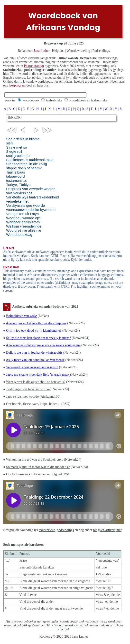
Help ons (58, 51)
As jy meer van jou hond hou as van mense (35, 360)
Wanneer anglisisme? (23, 222)
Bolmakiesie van (21, 316)
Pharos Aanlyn (34, 66)
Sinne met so (17, 147)
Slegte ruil (14, 152)
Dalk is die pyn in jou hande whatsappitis (34, 353)
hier (119, 530)
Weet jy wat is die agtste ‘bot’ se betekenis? (36, 382)
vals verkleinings (19, 193)
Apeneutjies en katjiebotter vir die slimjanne (36, 323)
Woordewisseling (78, 51)
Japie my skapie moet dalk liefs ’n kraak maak (38, 375)
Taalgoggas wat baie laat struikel (28, 389)
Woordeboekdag (19, 235)
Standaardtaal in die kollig (27, 164)
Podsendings (101, 51)
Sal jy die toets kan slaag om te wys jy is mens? (38, 338)
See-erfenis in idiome (23, 139)
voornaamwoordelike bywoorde (31, 210)
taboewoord (15, 176)
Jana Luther (42, 51)
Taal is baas (15, 172)
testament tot (16, 181)
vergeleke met (17, 201)
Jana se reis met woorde (22, 397)
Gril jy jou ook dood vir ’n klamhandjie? (34, 331)
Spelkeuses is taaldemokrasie (30, 160)
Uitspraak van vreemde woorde (31, 189)
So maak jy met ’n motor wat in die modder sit (38, 467)
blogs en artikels (104, 530)
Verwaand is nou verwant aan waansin (32, 367)
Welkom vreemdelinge (24, 226)
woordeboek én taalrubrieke (88, 100)
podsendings (65, 530)
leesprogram (17, 85)
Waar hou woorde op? (24, 218)
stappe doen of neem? (24, 168)
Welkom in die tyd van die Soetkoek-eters (35, 460)
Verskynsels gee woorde (25, 206)
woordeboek (31, 100)
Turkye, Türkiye (18, 185)
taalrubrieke (54, 100)
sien (9, 143)
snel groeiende (18, 156)
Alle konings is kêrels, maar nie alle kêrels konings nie (43, 345)
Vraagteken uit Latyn (22, 214)
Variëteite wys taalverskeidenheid (32, 197)
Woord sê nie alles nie (24, 230)
